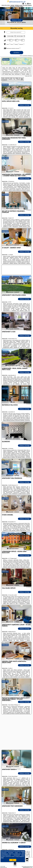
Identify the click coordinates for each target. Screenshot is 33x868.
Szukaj (17, 53)
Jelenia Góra (5, 85)
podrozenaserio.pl (17, 2)
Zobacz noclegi (25, 105)
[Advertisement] (16, 732)
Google (23, 851)
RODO (2, 858)
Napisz (31, 867)
